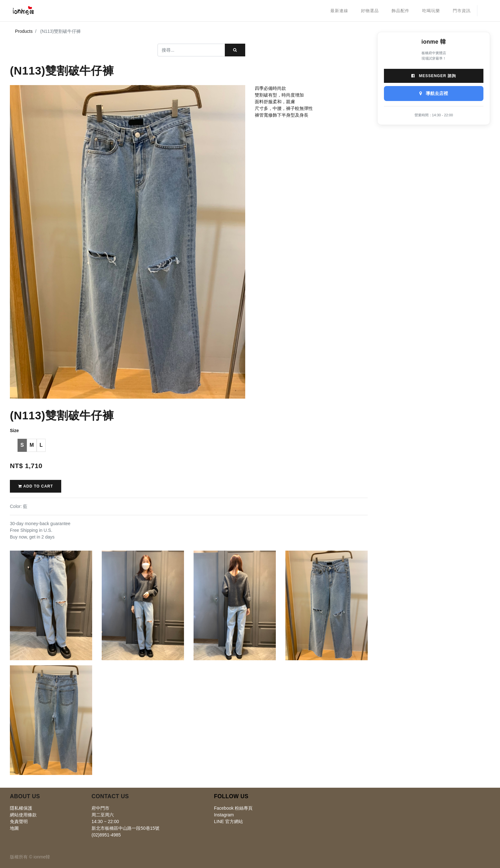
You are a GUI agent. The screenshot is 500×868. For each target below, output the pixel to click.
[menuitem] (339, 11)
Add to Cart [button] (36, 486)
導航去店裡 (434, 93)
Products (24, 31)
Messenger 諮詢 (434, 76)
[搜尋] (235, 50)
